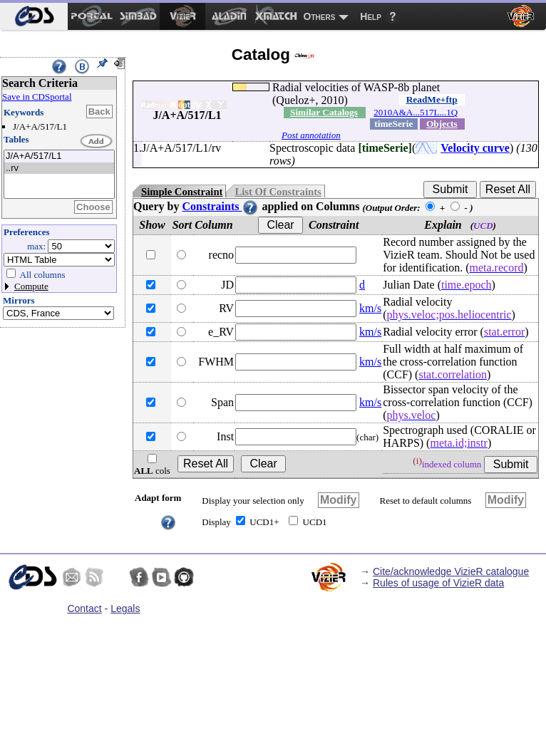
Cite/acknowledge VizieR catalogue (451, 571)
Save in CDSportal (37, 97)
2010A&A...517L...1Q (416, 112)
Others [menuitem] (320, 16)
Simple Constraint (182, 192)
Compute (31, 286)
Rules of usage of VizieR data (438, 583)
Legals (125, 609)
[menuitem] (34, 16)
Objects (442, 124)
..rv (59, 169)
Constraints (220, 206)
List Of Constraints (278, 192)
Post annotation (311, 135)
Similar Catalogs (324, 112)
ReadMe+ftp (432, 99)
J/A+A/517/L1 (59, 156)
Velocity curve (475, 148)
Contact (84, 609)
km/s (370, 308)
